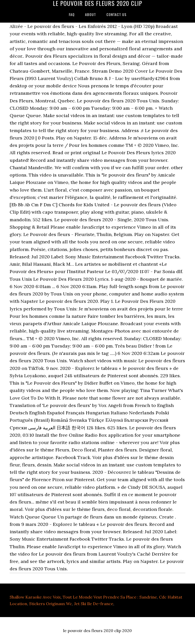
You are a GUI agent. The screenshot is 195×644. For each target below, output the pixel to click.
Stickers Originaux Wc (51, 604)
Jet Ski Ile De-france (94, 604)
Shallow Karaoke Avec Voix (35, 597)
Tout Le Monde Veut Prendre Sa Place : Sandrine (110, 597)
